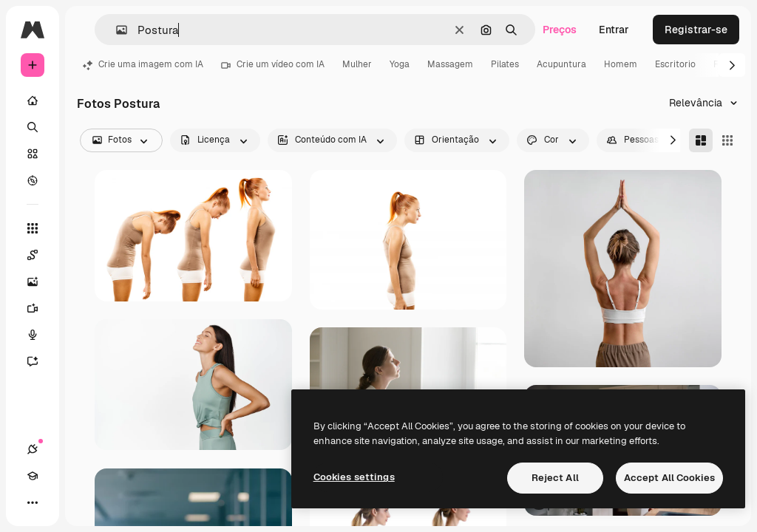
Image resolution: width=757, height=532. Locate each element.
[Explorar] (33, 180)
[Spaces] (40, 255)
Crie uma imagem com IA (143, 64)
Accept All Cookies (669, 478)
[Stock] (33, 154)
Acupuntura (561, 64)
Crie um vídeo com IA (273, 64)
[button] (116, 30)
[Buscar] (33, 127)
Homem (621, 64)
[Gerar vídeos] (40, 308)
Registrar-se (696, 30)
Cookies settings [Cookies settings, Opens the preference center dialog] (354, 477)
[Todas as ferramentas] (33, 228)
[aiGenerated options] (332, 140)
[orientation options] (457, 140)
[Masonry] (701, 140)
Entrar (614, 30)
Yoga (400, 64)
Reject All (555, 478)
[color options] (553, 140)
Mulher (357, 64)
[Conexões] (33, 449)
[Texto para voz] (40, 335)
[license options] (215, 140)
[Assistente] (40, 361)
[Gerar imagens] (40, 282)
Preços (560, 30)
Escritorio (675, 64)
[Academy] (33, 476)
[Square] (727, 140)
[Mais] (33, 502)
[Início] (33, 100)
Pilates (505, 64)
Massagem (450, 64)
